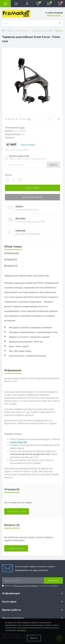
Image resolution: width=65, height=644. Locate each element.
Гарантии (20, 230)
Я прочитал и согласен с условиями (31, 586)
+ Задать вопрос (16, 548)
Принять (34, 638)
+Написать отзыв (17, 511)
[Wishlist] (50, 119)
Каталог (10, 31)
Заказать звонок (54, 15)
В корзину (32, 188)
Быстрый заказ (32, 197)
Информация (12, 253)
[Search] (60, 23)
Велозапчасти (22, 31)
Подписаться (53, 580)
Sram (22, 127)
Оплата (19, 206)
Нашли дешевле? (28, 144)
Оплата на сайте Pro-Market (26, 586)
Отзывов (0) (11, 259)
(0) (29, 119)
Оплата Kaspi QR (18, 442)
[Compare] (59, 119)
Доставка (20, 218)
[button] (27, 4)
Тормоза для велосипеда (42, 31)
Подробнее (21, 630)
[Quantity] (13, 180)
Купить (53, 165)
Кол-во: (9, 175)
